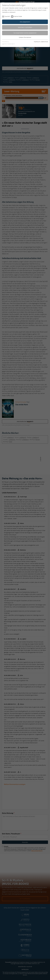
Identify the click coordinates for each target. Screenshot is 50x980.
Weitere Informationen (25, 37)
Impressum (37, 42)
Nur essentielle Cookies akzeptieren (25, 33)
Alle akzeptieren (25, 22)
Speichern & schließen (25, 27)
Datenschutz (44, 42)
